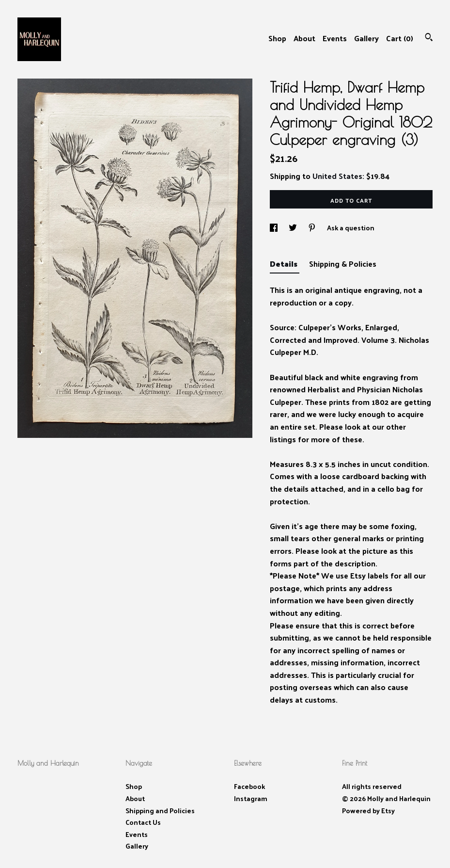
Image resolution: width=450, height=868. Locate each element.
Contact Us (143, 822)
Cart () (400, 38)
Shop (277, 38)
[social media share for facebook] (274, 228)
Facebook (249, 786)
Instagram (251, 798)
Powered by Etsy (368, 811)
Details (285, 264)
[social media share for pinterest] (313, 228)
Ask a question (351, 228)
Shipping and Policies (160, 811)
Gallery (366, 38)
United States (337, 176)
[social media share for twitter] (294, 228)
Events (335, 38)
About (304, 38)
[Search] (429, 38)
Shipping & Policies (343, 264)
